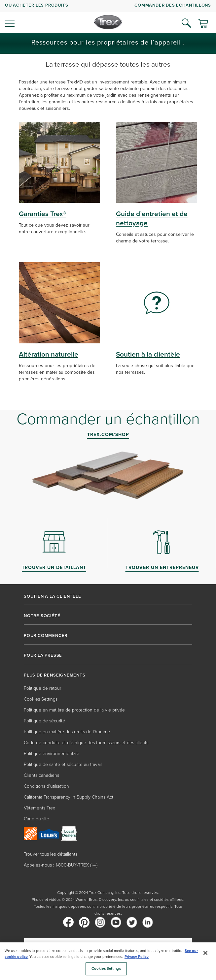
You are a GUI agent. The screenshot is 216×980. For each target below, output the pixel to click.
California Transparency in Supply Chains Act (69, 797)
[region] (108, 961)
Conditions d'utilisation (46, 786)
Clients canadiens (41, 775)
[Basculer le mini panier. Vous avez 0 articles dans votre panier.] (203, 24)
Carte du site (36, 819)
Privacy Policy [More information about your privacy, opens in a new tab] (137, 957)
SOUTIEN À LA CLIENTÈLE (53, 596)
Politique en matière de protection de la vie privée (74, 710)
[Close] (205, 953)
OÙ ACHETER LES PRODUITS (36, 5)
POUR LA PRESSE (43, 655)
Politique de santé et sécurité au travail (63, 764)
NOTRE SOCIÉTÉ (42, 616)
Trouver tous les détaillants (51, 854)
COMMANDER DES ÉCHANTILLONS (173, 5)
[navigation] (108, 16)
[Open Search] (186, 23)
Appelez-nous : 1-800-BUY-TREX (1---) (61, 865)
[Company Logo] (108, 22)
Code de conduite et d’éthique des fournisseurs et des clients (86, 743)
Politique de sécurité (44, 721)
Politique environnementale (52, 754)
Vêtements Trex (39, 808)
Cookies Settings (41, 699)
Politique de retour (42, 688)
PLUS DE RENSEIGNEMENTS (55, 675)
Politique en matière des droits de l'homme (67, 732)
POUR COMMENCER (46, 636)
